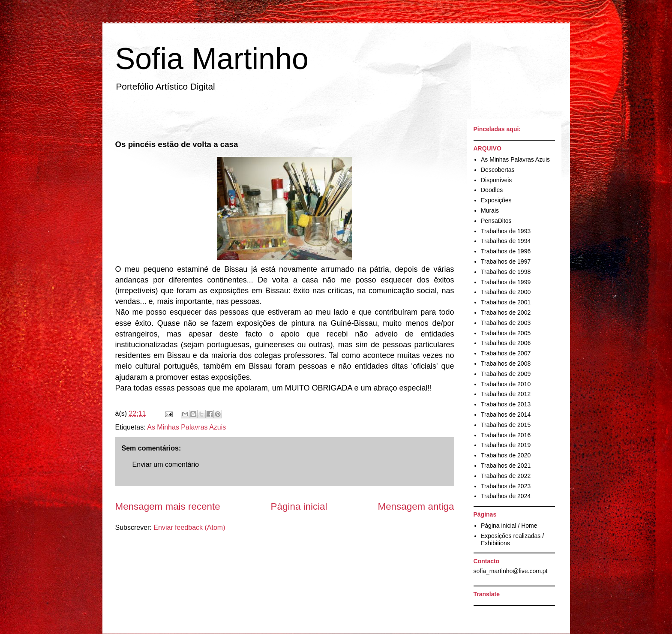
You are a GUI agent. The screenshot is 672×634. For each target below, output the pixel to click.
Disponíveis (496, 180)
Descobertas (498, 170)
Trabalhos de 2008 (506, 364)
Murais (490, 210)
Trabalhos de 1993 (506, 231)
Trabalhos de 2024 (506, 496)
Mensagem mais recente (168, 506)
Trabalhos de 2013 (506, 404)
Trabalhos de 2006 (506, 343)
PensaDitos (496, 221)
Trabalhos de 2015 (506, 425)
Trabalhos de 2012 (506, 394)
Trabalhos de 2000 (506, 292)
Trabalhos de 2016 (506, 435)
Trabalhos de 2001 (506, 302)
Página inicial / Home (509, 526)
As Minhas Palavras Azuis (186, 427)
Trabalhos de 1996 (506, 251)
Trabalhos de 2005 (506, 333)
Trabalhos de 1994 (506, 241)
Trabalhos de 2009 (506, 374)
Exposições (496, 200)
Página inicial (299, 506)
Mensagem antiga (416, 506)
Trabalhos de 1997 (506, 261)
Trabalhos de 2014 (506, 415)
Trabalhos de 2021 (506, 466)
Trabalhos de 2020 (506, 455)
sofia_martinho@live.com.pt (511, 571)
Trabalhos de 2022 (506, 476)
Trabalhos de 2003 (506, 323)
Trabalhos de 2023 (506, 486)
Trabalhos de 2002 (506, 312)
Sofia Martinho (212, 59)
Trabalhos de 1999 (506, 282)
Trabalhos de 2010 (506, 384)
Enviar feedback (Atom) (189, 527)
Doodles (492, 190)
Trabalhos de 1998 (506, 272)
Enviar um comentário (166, 464)
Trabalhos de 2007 (506, 353)
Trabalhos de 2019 (506, 445)
